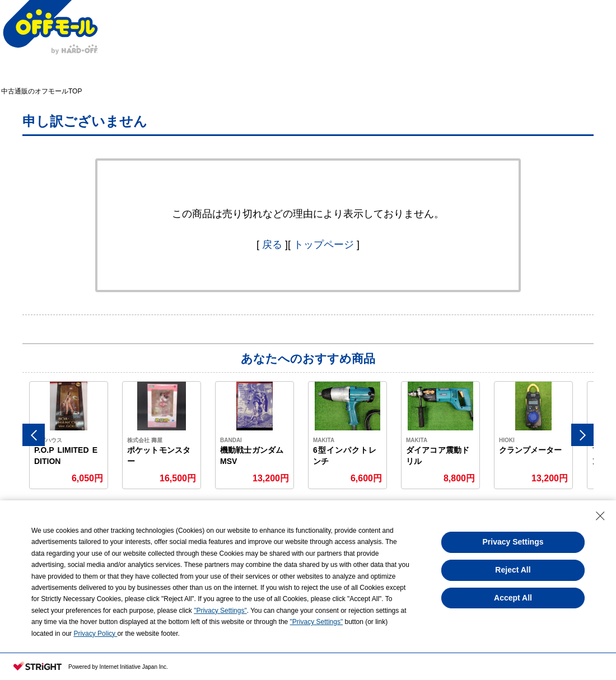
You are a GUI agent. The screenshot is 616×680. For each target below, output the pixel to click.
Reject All (513, 570)
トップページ (324, 245)
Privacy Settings (513, 542)
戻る (272, 245)
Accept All (513, 598)
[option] (69, 435)
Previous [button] (34, 435)
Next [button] (582, 435)
